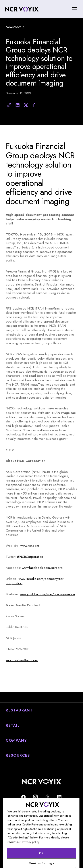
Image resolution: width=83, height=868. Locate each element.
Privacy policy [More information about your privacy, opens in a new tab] (31, 842)
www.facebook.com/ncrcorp (42, 568)
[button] (73, 9)
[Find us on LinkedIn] (60, 797)
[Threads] (48, 797)
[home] (22, 9)
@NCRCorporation (30, 557)
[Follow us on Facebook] (23, 797)
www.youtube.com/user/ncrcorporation (47, 594)
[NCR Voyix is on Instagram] (35, 797)
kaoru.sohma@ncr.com (22, 660)
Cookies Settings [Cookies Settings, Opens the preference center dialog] (41, 863)
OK (41, 853)
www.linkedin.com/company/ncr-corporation (35, 581)
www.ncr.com (30, 546)
